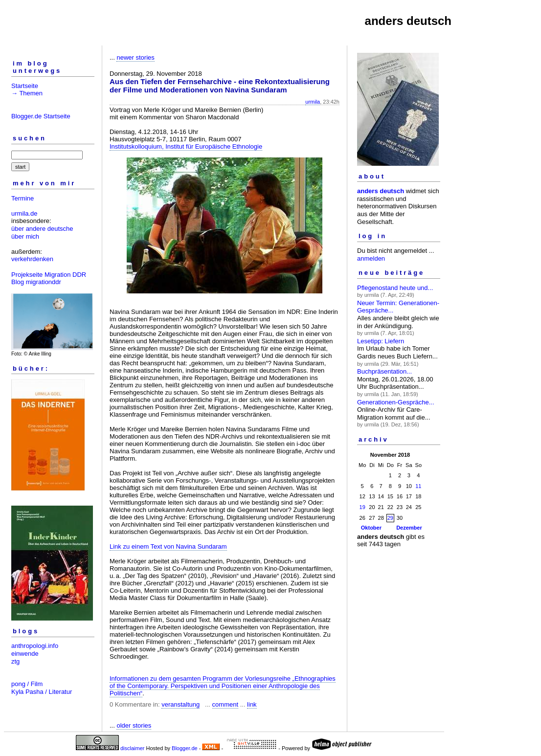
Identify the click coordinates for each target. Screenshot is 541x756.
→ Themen (27, 93)
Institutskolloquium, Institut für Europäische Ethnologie (186, 146)
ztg (15, 661)
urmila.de (24, 213)
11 (418, 486)
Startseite (25, 86)
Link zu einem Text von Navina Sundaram (168, 546)
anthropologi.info (35, 646)
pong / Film (27, 684)
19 (362, 507)
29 (390, 518)
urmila (313, 102)
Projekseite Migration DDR (49, 275)
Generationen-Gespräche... (396, 402)
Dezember (409, 528)
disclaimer (133, 748)
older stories (134, 725)
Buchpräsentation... (384, 371)
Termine (23, 198)
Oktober (371, 528)
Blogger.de (185, 748)
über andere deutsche (42, 229)
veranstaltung (180, 704)
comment (225, 704)
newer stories (135, 57)
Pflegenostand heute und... (395, 288)
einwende (25, 654)
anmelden (371, 258)
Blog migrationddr (36, 282)
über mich (25, 236)
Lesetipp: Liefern (381, 341)
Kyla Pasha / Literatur (42, 692)
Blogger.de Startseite (41, 116)
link (252, 704)
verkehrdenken (32, 259)
